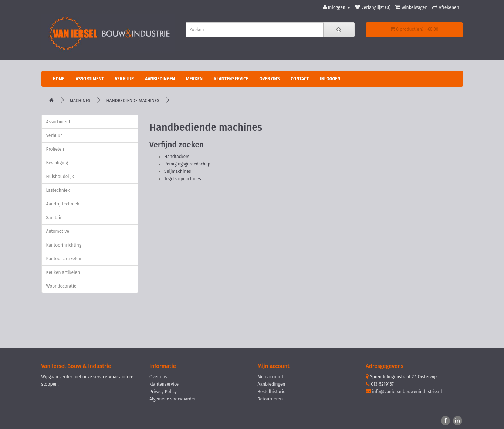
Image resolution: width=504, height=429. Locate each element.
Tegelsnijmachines (183, 179)
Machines (80, 101)
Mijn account (270, 377)
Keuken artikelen (63, 272)
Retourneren (270, 399)
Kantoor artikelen (64, 259)
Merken (194, 79)
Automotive (58, 231)
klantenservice (164, 384)
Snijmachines (177, 171)
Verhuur (125, 79)
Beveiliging (57, 163)
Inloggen (330, 79)
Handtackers (177, 157)
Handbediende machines (133, 101)
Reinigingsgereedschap (187, 164)
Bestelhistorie (272, 392)
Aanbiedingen (160, 79)
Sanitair (54, 218)
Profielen (55, 149)
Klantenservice (231, 79)
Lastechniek (58, 190)
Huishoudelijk (60, 177)
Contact (300, 79)
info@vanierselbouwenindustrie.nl (407, 392)
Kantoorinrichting (64, 245)
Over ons (270, 79)
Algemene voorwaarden (173, 399)
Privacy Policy (163, 392)
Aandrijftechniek (63, 204)
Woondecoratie (61, 286)
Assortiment (89, 79)
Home (59, 79)
